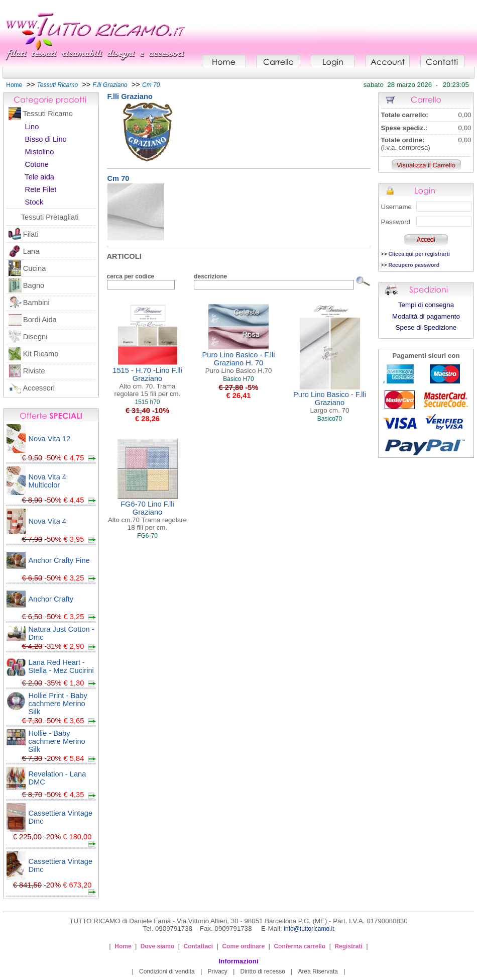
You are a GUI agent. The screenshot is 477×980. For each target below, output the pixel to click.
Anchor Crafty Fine (59, 560)
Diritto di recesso (263, 971)
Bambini (36, 303)
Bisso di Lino (46, 139)
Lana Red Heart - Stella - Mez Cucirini (61, 666)
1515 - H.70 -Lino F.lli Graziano (147, 382)
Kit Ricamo (41, 354)
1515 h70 (147, 402)
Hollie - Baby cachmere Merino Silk (57, 741)
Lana (31, 251)
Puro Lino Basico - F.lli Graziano (330, 402)
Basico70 (330, 419)
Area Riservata (318, 971)
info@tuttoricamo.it (309, 929)
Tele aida (39, 177)
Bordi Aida (40, 320)
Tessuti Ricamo (48, 114)
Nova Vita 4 (48, 521)
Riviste (34, 371)
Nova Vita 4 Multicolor (48, 481)
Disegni (35, 337)
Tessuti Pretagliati (50, 217)
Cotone (37, 164)
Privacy (217, 971)
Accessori (39, 388)
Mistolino (40, 152)
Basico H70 (238, 379)
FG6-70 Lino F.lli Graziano (147, 516)
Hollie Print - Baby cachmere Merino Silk (58, 704)
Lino (32, 127)
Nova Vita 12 (50, 439)
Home (14, 85)
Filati (31, 234)
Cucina (35, 268)
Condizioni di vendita (167, 971)
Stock (34, 202)
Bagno (34, 285)
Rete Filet (41, 189)
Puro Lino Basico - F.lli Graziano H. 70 (239, 363)
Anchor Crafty (51, 599)
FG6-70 (147, 536)
